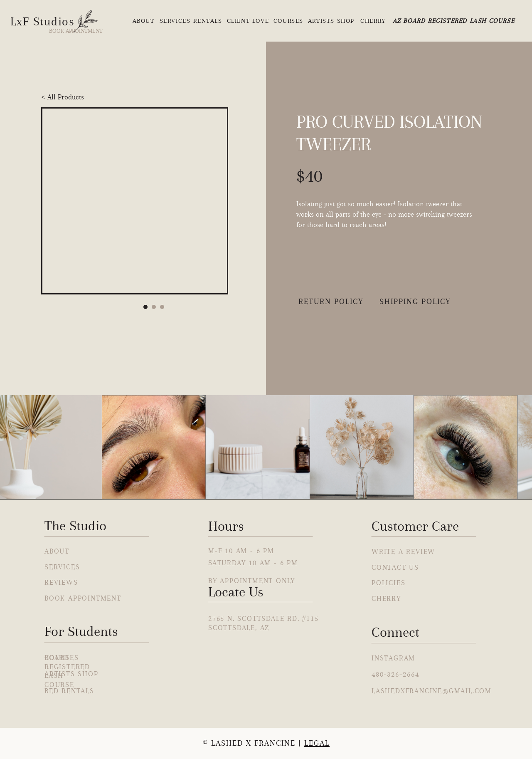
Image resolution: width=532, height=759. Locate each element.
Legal (317, 743)
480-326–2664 (395, 674)
